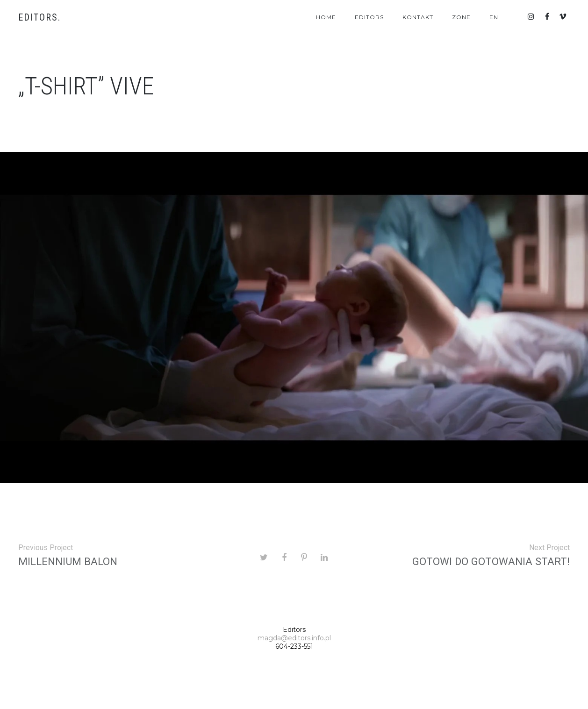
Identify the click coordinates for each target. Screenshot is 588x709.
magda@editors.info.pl (294, 638)
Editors (369, 17)
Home (326, 17)
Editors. (39, 17)
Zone (461, 17)
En (494, 17)
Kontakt (418, 17)
